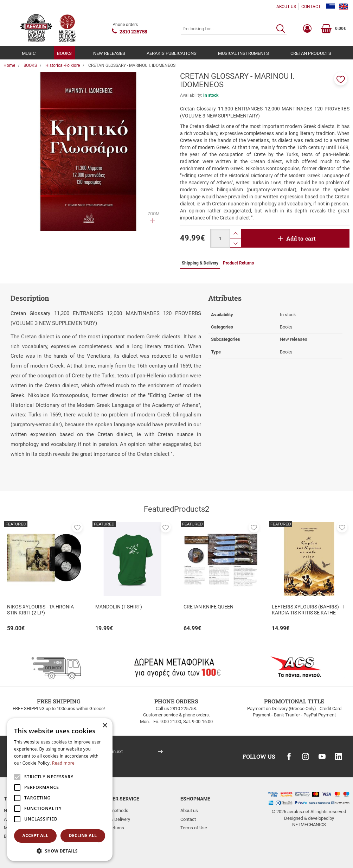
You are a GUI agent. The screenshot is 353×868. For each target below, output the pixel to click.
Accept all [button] (36, 835)
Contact (188, 819)
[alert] (60, 790)
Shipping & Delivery (111, 819)
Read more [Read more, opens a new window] (63, 763)
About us (189, 810)
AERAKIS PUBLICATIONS (172, 53)
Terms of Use (194, 828)
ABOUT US (286, 7)
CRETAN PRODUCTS (311, 53)
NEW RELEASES (109, 53)
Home (9, 65)
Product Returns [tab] (238, 263)
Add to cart (301, 238)
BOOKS (64, 53)
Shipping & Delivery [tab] (200, 263)
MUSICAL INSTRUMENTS (243, 53)
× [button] (105, 726)
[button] (341, 79)
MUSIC (29, 53)
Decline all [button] (83, 835)
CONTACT (311, 7)
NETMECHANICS (309, 825)
